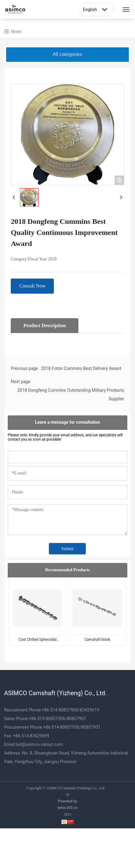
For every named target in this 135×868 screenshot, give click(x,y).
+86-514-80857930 (61, 727)
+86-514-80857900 (60, 710)
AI (67, 795)
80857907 (76, 719)
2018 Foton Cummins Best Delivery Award (81, 368)
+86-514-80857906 (47, 719)
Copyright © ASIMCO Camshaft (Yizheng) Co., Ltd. (66, 788)
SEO (67, 814)
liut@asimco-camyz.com (39, 744)
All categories (67, 54)
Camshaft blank (97, 640)
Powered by (67, 801)
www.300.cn (68, 808)
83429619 (89, 710)
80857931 (91, 727)
